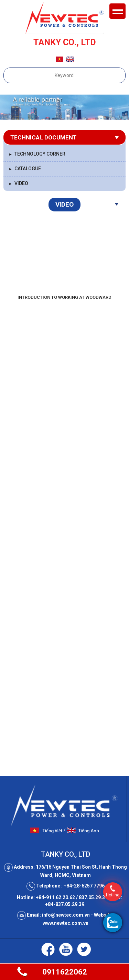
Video (18, 183)
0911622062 (65, 972)
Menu (117, 11)
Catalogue (25, 169)
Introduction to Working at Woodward (64, 297)
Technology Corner (37, 154)
